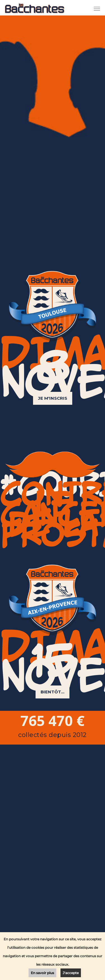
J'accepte (71, 973)
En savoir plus (42, 973)
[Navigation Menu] (97, 8)
